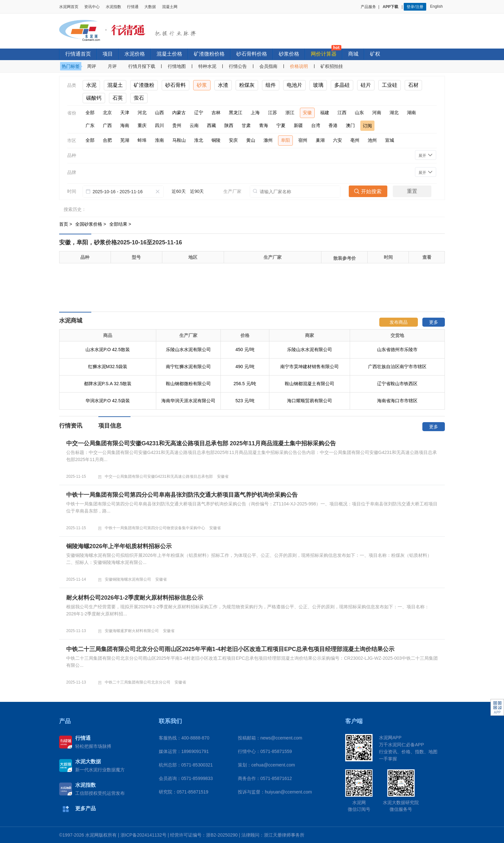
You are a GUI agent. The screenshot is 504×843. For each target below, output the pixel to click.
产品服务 (368, 7)
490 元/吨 (245, 367)
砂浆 (202, 85)
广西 (107, 125)
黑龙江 (236, 113)
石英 (118, 98)
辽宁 (199, 113)
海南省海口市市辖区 (397, 401)
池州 (372, 140)
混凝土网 (170, 7)
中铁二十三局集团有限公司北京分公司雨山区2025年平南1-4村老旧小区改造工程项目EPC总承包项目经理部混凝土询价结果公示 (230, 649)
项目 (108, 54)
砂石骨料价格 (252, 54)
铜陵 (216, 140)
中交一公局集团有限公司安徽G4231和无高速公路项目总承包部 (159, 476)
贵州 (177, 125)
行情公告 (238, 66)
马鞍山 (179, 140)
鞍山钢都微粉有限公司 (188, 384)
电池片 (294, 85)
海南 (125, 125)
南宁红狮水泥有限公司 (188, 367)
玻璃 (318, 85)
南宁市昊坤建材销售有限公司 (310, 367)
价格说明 (299, 66)
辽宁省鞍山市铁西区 (397, 384)
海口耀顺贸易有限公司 (310, 401)
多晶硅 (342, 85)
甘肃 (246, 125)
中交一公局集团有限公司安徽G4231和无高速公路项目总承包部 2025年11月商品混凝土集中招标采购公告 (201, 443)
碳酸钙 (94, 98)
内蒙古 (179, 113)
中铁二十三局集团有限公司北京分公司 (138, 682)
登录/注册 (415, 7)
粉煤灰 (247, 85)
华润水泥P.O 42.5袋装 (108, 401)
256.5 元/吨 (245, 384)
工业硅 (390, 85)
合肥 (107, 140)
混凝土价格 (169, 54)
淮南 (159, 140)
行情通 (133, 7)
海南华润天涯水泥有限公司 (188, 401)
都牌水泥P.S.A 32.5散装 (108, 384)
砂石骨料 (175, 85)
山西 (159, 113)
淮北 (199, 140)
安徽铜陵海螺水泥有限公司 (128, 579)
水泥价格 (135, 54)
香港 (333, 125)
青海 (264, 125)
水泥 (91, 85)
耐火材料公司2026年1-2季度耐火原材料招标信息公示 (135, 598)
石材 (413, 85)
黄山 (251, 140)
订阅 (367, 126)
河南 (377, 113)
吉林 (216, 113)
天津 (125, 113)
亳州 (355, 140)
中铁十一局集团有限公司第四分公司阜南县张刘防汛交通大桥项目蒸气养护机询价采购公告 (182, 495)
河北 (142, 113)
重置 (412, 191)
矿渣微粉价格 (209, 54)
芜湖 (125, 140)
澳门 (350, 125)
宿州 (303, 140)
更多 (434, 322)
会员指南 (268, 66)
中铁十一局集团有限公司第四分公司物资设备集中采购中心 (155, 528)
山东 (359, 113)
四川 (159, 125)
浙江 (290, 113)
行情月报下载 (142, 66)
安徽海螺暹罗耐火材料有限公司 (132, 631)
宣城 (390, 140)
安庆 (233, 140)
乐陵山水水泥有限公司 (188, 349)
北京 (107, 113)
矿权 (375, 54)
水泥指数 (113, 7)
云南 (194, 125)
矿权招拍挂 (332, 66)
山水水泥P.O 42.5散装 (108, 349)
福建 (325, 113)
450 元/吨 (245, 349)
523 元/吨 (245, 401)
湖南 (411, 113)
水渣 (223, 85)
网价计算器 (324, 54)
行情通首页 (78, 54)
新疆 (298, 125)
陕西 (229, 125)
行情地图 (177, 66)
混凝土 (115, 85)
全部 (90, 113)
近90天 (197, 191)
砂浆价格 (289, 54)
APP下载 (391, 7)
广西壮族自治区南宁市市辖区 (397, 367)
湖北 (394, 113)
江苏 (273, 113)
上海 (255, 113)
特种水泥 (207, 66)
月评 (112, 66)
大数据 (150, 7)
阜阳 (285, 140)
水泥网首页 (69, 7)
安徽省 (223, 476)
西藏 (212, 125)
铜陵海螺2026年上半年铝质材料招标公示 (119, 546)
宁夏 (281, 125)
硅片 (366, 85)
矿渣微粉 (144, 85)
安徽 (307, 113)
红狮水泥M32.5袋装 (108, 367)
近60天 (179, 191)
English (437, 6)
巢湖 (320, 140)
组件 (271, 85)
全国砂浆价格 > (91, 224)
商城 (353, 54)
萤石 (139, 98)
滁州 (268, 140)
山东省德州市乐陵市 (397, 349)
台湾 (316, 125)
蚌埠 (142, 140)
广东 (90, 125)
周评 (92, 66)
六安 (337, 140)
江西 (342, 113)
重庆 (142, 125)
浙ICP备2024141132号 (144, 835)
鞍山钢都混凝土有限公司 (310, 384)
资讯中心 (92, 7)
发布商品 (399, 322)
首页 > (66, 224)
